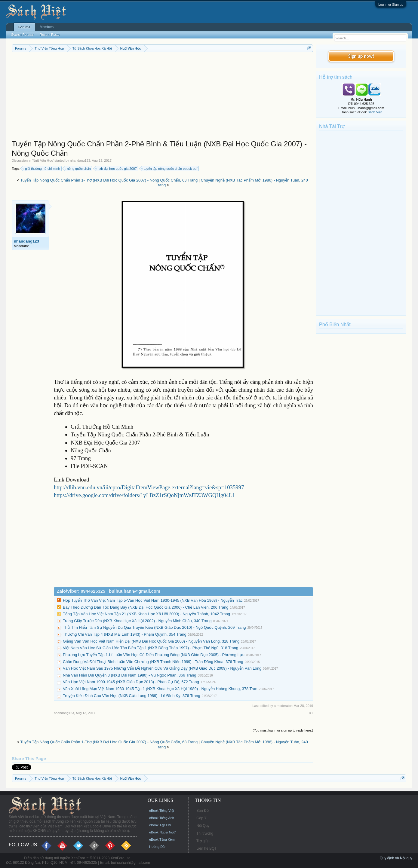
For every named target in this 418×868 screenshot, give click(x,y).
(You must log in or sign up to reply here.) (283, 730)
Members (47, 27)
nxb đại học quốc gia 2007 (116, 169)
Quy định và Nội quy (396, 858)
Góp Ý (201, 818)
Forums (24, 27)
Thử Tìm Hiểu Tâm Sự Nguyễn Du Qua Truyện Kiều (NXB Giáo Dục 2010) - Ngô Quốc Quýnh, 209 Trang (154, 627)
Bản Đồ (203, 811)
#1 (311, 713)
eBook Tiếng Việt (162, 811)
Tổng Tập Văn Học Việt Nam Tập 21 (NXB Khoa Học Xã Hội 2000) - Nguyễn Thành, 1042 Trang (146, 614)
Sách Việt (375, 112)
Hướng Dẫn (158, 847)
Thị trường (205, 833)
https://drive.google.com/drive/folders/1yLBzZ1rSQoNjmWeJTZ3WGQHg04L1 (144, 495)
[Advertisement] (162, 97)
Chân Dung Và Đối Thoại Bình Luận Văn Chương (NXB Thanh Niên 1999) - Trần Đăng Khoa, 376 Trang (153, 662)
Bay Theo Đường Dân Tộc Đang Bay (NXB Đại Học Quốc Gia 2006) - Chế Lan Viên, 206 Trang (146, 607)
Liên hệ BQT (207, 848)
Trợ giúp (203, 841)
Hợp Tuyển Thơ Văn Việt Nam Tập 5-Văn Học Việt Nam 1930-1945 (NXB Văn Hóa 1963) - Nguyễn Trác (153, 600)
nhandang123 (80, 160)
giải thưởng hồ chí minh (41, 169)
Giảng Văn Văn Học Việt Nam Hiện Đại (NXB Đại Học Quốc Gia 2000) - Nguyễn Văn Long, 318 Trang (151, 641)
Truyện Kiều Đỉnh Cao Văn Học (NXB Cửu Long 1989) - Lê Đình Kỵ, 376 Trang (132, 696)
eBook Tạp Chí (160, 825)
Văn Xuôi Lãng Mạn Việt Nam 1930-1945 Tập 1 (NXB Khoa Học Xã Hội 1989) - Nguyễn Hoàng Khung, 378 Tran (160, 689)
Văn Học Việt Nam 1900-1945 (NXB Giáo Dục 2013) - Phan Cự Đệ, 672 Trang (131, 682)
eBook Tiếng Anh (162, 818)
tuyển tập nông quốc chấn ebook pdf (170, 169)
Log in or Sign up (391, 5)
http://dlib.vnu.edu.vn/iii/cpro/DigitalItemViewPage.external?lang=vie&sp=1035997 (149, 487)
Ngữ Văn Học (43, 160)
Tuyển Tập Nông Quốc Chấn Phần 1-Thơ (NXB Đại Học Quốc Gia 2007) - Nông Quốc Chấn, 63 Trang (109, 180)
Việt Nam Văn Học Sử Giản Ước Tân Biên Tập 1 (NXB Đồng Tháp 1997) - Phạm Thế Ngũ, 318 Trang (151, 648)
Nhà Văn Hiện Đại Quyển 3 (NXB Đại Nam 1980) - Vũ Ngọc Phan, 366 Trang (130, 675)
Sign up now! (361, 56)
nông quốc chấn (78, 169)
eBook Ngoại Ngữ (162, 832)
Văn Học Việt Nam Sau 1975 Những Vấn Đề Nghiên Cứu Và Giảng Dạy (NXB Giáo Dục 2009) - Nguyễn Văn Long (162, 668)
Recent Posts (49, 35)
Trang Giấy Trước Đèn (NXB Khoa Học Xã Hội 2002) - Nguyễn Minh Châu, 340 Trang (137, 621)
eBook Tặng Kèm (162, 839)
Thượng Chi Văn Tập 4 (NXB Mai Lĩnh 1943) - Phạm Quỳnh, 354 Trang (125, 634)
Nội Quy (203, 826)
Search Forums (22, 35)
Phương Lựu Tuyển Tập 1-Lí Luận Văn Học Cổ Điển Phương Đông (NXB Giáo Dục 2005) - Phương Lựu (154, 655)
